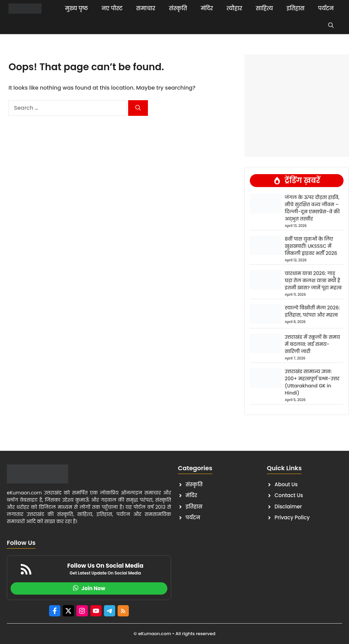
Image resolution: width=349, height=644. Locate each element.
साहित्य (264, 8)
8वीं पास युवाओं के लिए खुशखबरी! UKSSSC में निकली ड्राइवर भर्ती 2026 (311, 246)
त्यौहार (234, 8)
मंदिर (207, 8)
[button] (331, 26)
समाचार (146, 8)
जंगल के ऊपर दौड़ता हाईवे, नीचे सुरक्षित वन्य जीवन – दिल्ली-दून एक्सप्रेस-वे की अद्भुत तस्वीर (312, 208)
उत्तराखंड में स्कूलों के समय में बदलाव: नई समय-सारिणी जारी (313, 344)
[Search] (138, 108)
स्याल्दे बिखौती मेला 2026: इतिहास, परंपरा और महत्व (313, 311)
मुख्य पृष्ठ (77, 8)
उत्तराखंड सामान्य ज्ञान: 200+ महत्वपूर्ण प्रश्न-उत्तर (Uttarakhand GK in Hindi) (312, 382)
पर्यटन (326, 8)
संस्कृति (178, 8)
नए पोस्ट (112, 8)
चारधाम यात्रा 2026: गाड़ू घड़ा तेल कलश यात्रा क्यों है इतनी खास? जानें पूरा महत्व (313, 280)
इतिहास (296, 8)
